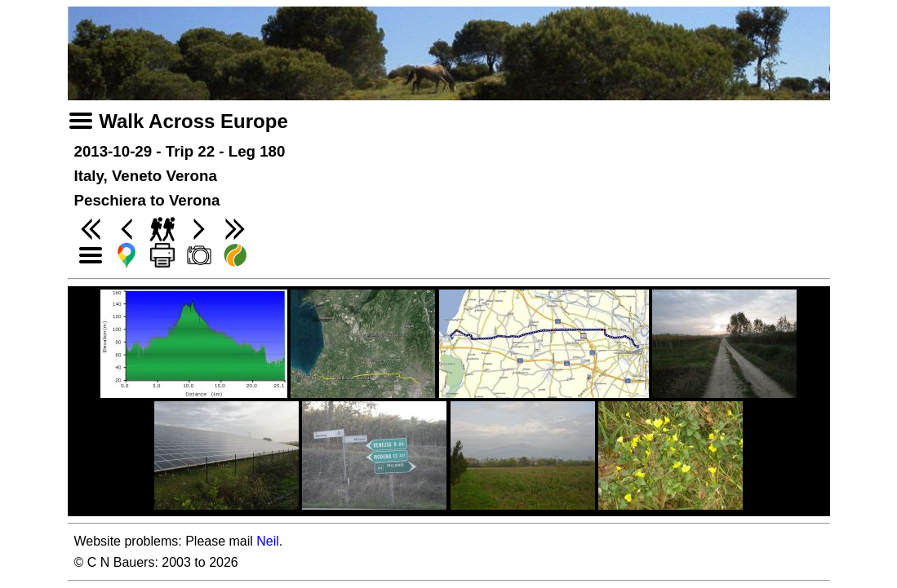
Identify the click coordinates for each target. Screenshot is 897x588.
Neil (268, 541)
